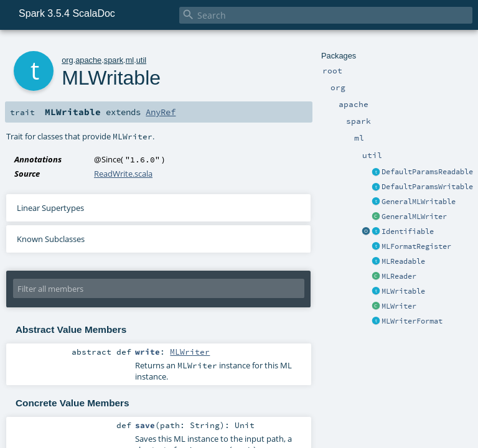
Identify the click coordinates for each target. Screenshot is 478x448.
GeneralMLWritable (419, 202)
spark (114, 60)
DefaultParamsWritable (427, 187)
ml (130, 60)
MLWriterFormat (412, 321)
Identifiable (408, 231)
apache (88, 60)
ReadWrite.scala (123, 174)
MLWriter (399, 306)
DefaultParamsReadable (427, 172)
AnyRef (161, 112)
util (141, 60)
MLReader (399, 276)
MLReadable (403, 261)
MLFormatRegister (416, 246)
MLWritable (403, 291)
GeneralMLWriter (414, 217)
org (68, 60)
